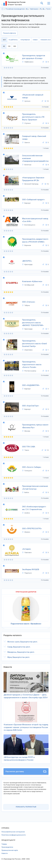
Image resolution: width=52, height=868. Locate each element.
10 (47, 101)
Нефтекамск (34, 9)
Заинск (26, 142)
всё (4, 40)
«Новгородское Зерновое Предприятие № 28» (33, 179)
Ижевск (26, 532)
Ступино (26, 123)
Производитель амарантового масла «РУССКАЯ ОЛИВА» (35, 240)
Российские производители (15, 9)
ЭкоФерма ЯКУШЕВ (31, 569)
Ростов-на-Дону (29, 371)
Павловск (27, 552)
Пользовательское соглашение (13, 832)
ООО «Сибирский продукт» (33, 200)
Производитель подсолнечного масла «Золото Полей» (32, 364)
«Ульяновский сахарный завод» (33, 96)
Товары (4, 844)
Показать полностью (26, 807)
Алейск (26, 513)
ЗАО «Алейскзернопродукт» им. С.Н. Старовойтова (34, 508)
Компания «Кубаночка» (32, 281)
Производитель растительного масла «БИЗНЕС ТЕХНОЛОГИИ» (33, 323)
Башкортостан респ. (28, 9)
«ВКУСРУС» (27, 261)
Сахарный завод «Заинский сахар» (34, 138)
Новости (5, 853)
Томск (26, 450)
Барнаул (26, 203)
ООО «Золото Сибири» (32, 467)
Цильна (26, 101)
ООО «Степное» (29, 302)
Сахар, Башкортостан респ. (19, 647)
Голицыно (27, 471)
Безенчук (27, 165)
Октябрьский (28, 285)
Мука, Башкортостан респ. (19, 657)
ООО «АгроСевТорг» (31, 406)
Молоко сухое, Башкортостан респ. (23, 642)
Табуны (26, 305)
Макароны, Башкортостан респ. (21, 652)
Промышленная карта (10, 850)
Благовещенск (29, 225)
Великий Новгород (30, 184)
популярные (25, 40)
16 (47, 184)
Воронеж (26, 245)
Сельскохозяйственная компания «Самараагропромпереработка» (35, 158)
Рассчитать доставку (26, 772)
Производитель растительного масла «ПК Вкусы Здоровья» (33, 117)
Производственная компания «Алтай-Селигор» (35, 488)
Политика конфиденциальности (14, 835)
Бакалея (44, 9)
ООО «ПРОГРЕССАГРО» (32, 529)
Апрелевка (27, 350)
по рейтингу (13, 40)
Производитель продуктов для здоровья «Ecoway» (34, 57)
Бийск (26, 492)
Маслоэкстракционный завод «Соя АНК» (35, 220)
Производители (7, 847)
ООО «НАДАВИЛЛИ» (31, 385)
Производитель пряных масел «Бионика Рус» (35, 426)
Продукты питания (41, 9)
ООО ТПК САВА (29, 447)
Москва (26, 431)
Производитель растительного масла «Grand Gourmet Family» (34, 344)
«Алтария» (27, 549)
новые (35, 40)
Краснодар (27, 264)
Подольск (27, 573)
